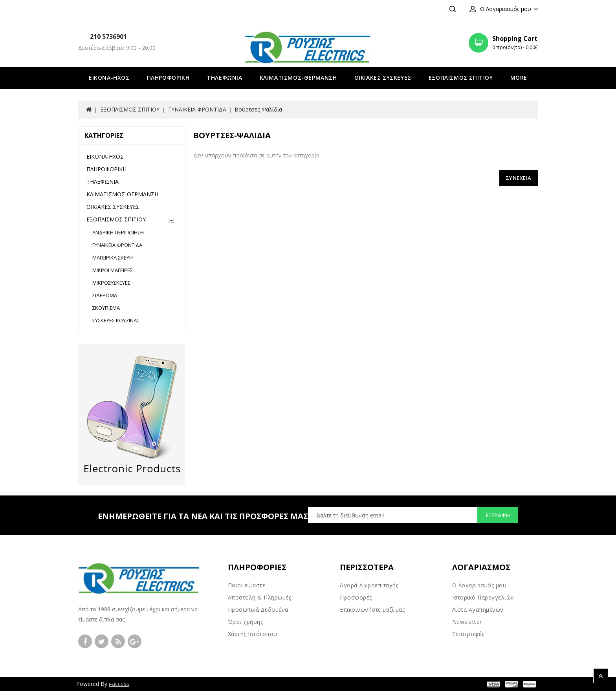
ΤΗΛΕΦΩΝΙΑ (224, 78)
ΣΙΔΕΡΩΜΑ (105, 295)
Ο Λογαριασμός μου (479, 585)
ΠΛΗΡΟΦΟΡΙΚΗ (168, 78)
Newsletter (467, 622)
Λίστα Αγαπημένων (478, 610)
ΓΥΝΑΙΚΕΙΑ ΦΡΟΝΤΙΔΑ (197, 109)
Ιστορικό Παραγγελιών (483, 597)
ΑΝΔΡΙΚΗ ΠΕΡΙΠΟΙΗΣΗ (118, 232)
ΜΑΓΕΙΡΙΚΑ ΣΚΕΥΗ (113, 258)
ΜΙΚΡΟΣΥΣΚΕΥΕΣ (111, 283)
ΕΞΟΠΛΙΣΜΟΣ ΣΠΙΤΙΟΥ (461, 78)
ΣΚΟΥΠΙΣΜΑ (106, 308)
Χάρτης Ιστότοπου (253, 634)
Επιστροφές (468, 634)
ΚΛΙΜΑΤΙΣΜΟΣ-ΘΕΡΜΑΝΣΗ (298, 78)
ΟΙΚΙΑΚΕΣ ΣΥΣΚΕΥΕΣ (383, 78)
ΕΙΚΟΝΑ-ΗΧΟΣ (109, 78)
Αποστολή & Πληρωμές (260, 597)
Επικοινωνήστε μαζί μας (372, 610)
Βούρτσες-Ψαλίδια (258, 109)
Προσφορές (356, 597)
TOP (601, 676)
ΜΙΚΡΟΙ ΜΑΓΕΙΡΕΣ (113, 270)
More (519, 78)
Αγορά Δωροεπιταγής (369, 585)
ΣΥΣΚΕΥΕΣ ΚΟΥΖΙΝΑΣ (116, 320)
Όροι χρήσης (246, 622)
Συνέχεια (519, 178)
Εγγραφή (498, 515)
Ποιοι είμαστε (247, 585)
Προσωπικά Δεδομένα (258, 610)
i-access (119, 684)
